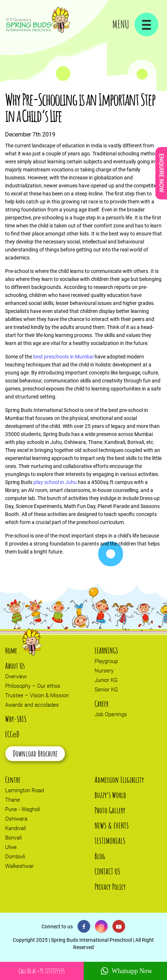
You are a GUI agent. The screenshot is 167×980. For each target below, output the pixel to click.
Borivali (13, 838)
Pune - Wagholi (23, 809)
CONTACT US (108, 871)
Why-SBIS (16, 719)
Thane (13, 800)
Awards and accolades (32, 705)
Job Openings (111, 714)
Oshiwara (16, 819)
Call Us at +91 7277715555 (42, 971)
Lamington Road (25, 790)
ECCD (12, 734)
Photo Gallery (110, 810)
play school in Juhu (55, 482)
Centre (13, 780)
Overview (16, 677)
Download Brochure (35, 753)
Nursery (104, 671)
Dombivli (15, 857)
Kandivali (15, 828)
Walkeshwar (19, 866)
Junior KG (106, 680)
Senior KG (106, 690)
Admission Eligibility (119, 780)
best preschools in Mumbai (63, 357)
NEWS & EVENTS (112, 826)
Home (11, 650)
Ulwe (11, 847)
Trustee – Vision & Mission (37, 695)
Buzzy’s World (110, 795)
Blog (100, 856)
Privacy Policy (110, 887)
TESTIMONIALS (110, 841)
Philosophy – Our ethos (33, 686)
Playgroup (106, 661)
